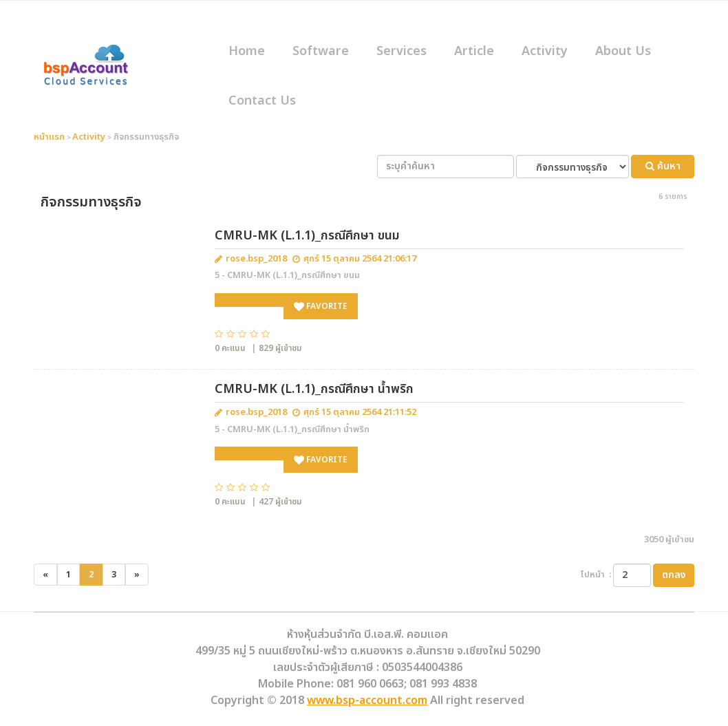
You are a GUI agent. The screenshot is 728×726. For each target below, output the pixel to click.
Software (321, 51)
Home (247, 51)
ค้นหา (663, 166)
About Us (623, 51)
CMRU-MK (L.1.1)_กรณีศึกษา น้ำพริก (314, 389)
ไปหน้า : (596, 575)
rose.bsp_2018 (256, 259)
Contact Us (262, 101)
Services (402, 51)
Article (474, 51)
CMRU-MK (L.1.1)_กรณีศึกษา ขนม (307, 236)
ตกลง (674, 575)
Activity (545, 51)
